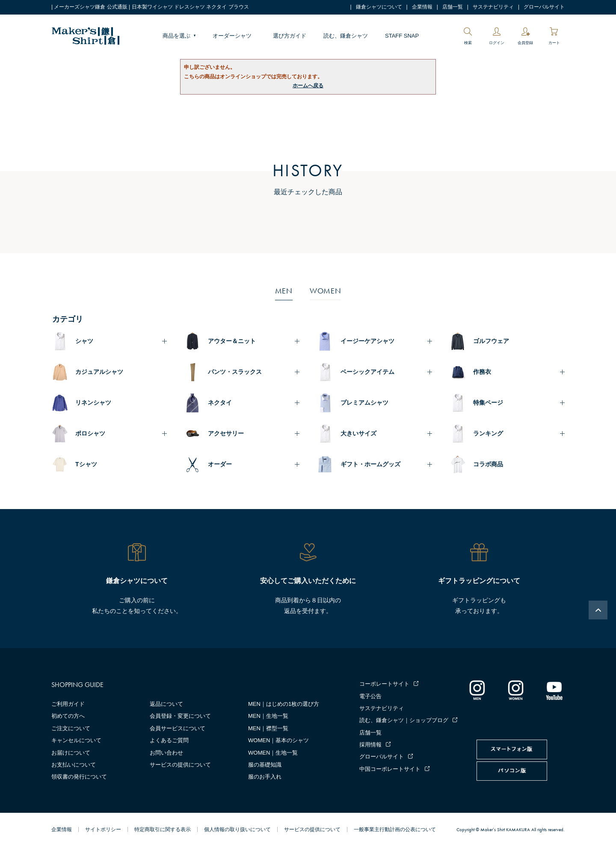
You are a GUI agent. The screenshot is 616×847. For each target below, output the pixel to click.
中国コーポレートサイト (390, 769)
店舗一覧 (453, 7)
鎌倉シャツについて (379, 7)
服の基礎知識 (265, 765)
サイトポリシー (103, 829)
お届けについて (71, 753)
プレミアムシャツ (364, 403)
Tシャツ (86, 464)
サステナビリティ (493, 7)
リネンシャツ (93, 403)
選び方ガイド (290, 36)
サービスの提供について (180, 765)
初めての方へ (68, 716)
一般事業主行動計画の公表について (395, 829)
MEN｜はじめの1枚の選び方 (284, 704)
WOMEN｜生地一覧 (273, 753)
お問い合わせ (166, 753)
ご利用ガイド (68, 704)
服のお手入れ (265, 777)
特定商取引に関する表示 (163, 829)
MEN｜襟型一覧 (268, 728)
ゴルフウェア (491, 341)
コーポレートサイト (384, 684)
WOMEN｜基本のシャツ (278, 740)
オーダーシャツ (232, 36)
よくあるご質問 (169, 740)
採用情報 (370, 745)
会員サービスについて (178, 728)
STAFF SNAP (402, 36)
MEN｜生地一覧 (268, 716)
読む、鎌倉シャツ (346, 36)
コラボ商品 (488, 464)
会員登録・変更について (180, 716)
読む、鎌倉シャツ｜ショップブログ (404, 720)
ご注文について (71, 728)
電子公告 (370, 696)
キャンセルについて (76, 740)
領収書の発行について (79, 777)
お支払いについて (74, 765)
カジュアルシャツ (99, 372)
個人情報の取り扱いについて (237, 829)
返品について (166, 704)
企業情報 (422, 7)
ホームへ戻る (308, 86)
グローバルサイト (544, 7)
